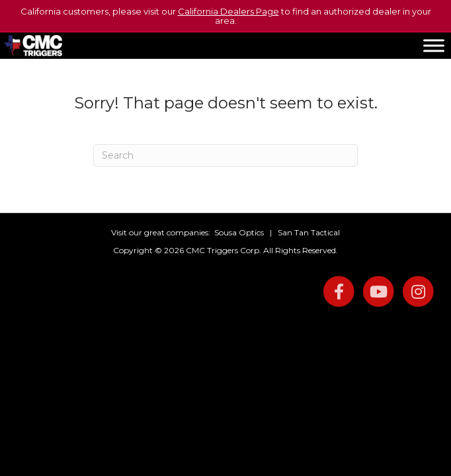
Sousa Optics (239, 232)
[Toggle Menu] (434, 45)
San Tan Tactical (309, 232)
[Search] (225, 155)
